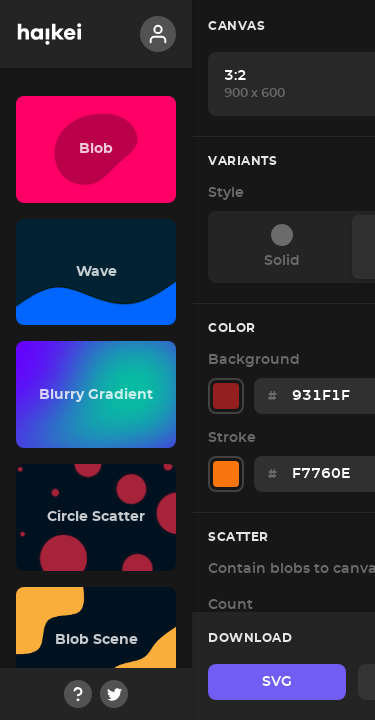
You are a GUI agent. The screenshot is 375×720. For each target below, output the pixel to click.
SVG (277, 682)
